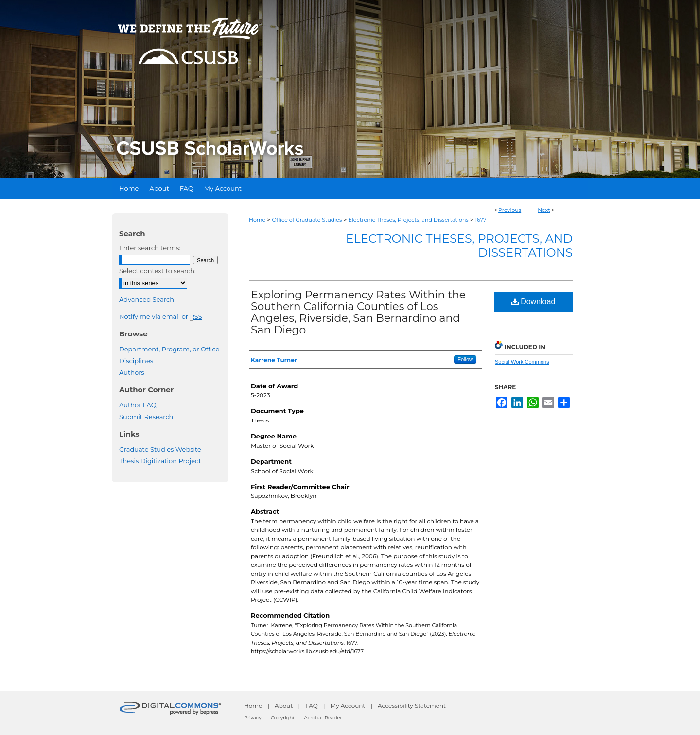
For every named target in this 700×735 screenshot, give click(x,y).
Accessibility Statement (412, 706)
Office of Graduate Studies (307, 220)
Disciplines (136, 361)
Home (257, 220)
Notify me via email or (161, 316)
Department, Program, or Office (169, 349)
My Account (348, 706)
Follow (465, 359)
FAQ (312, 706)
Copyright (283, 718)
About (284, 706)
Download (534, 302)
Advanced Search (147, 299)
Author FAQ (138, 405)
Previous (510, 210)
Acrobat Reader (323, 718)
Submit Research (146, 417)
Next (544, 210)
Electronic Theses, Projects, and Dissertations (409, 220)
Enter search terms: (150, 248)
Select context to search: (157, 271)
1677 (481, 220)
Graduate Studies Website (160, 449)
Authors (132, 372)
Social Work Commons (522, 362)
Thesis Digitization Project (160, 461)
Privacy (253, 718)
